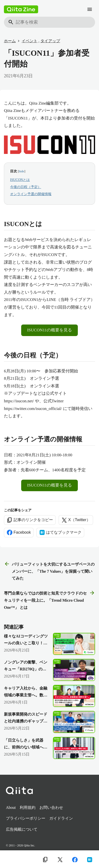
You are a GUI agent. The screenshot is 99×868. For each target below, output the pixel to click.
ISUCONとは (20, 180)
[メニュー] (90, 9)
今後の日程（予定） (26, 187)
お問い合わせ (51, 807)
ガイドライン (61, 818)
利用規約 (28, 807)
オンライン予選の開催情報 (31, 194)
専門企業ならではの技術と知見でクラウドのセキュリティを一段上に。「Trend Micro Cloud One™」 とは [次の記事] (49, 600)
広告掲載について (22, 829)
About (11, 807)
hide (22, 171)
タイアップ (50, 41)
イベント (30, 41)
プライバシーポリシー (26, 818)
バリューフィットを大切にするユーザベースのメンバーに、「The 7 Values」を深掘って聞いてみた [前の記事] (49, 571)
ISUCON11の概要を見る (49, 330)
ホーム (10, 41)
